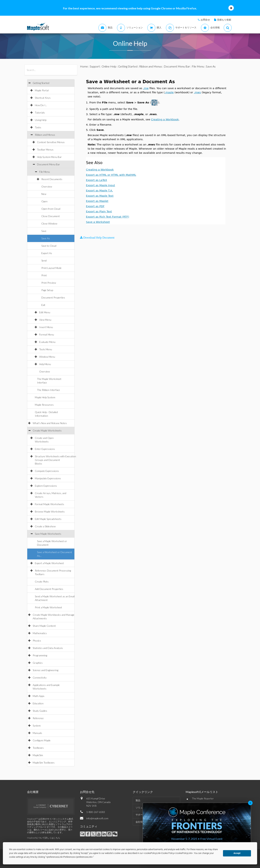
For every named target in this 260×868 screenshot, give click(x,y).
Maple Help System (45, 397)
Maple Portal (42, 90)
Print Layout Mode (51, 268)
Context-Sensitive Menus (51, 142)
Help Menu (45, 364)
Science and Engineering (45, 670)
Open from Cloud (51, 209)
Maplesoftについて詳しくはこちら (44, 838)
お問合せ (205, 20)
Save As (46, 238)
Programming (40, 655)
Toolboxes (38, 748)
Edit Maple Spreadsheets (48, 519)
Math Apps (39, 696)
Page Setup (47, 290)
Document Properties (53, 297)
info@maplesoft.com (97, 818)
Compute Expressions (47, 471)
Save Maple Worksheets (48, 534)
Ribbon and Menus (45, 135)
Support (95, 66)
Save (44, 231)
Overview (47, 187)
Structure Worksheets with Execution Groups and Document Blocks (55, 460)
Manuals (37, 733)
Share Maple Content (44, 626)
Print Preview (49, 283)
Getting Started (41, 83)
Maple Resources (44, 405)
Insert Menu (46, 327)
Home (84, 66)
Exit (43, 305)
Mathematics (40, 633)
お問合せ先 (87, 792)
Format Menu (47, 334)
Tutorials (40, 113)
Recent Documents (52, 179)
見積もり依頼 (224, 20)
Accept (237, 853)
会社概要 (33, 792)
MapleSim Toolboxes (44, 763)
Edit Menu (45, 312)
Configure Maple (42, 740)
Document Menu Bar (48, 164)
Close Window (49, 223)
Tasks (38, 127)
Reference (38, 718)
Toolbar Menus (45, 150)
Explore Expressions (46, 486)
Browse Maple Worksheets (50, 512)
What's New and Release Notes (50, 423)
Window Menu (47, 357)
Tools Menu (46, 349)
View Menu (45, 320)
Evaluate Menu (47, 342)
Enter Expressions (45, 449)
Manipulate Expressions (48, 478)
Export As (47, 253)
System (37, 726)
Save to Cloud (49, 246)
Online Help (109, 66)
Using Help (41, 120)
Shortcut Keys (43, 98)
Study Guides (40, 711)
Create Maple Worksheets (47, 430)
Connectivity (40, 678)
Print (44, 275)
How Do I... (41, 105)
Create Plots (42, 582)
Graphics (38, 663)
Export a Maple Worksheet (49, 563)
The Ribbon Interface (48, 390)
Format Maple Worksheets (49, 504)
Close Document (51, 216)
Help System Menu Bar (49, 157)
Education (38, 703)
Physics (37, 641)
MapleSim (38, 755)
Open (44, 201)
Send (44, 260)
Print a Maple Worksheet (48, 607)
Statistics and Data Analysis (48, 648)
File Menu (45, 172)
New (44, 194)
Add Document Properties (49, 589)
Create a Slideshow (45, 526)
